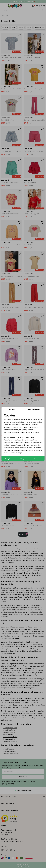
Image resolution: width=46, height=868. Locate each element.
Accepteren (9, 459)
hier (39, 445)
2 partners (25, 427)
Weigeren (24, 459)
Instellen (38, 459)
